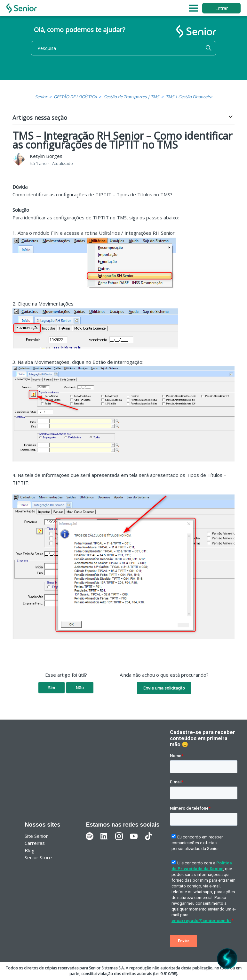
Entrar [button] (222, 8)
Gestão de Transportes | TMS (131, 97)
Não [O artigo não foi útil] (80, 688)
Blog (30, 850)
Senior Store (38, 857)
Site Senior (36, 836)
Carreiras (35, 843)
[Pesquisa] (124, 48)
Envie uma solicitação (164, 688)
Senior (41, 97)
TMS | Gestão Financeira (189, 97)
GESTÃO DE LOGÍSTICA (75, 97)
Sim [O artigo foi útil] (52, 688)
